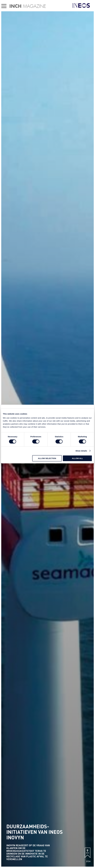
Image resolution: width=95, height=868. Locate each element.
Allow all (77, 458)
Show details (81, 451)
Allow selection (47, 458)
